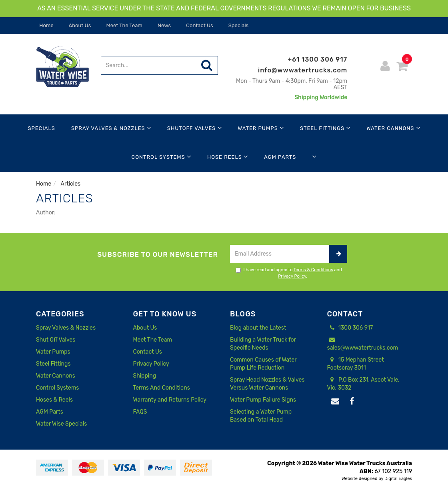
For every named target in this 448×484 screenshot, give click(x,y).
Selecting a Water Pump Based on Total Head (261, 416)
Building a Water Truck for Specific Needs (263, 344)
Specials (238, 25)
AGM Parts (280, 157)
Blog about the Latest (258, 328)
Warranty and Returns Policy (170, 400)
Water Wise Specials (61, 424)
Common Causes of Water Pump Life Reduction (263, 364)
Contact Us (199, 25)
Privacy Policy (292, 276)
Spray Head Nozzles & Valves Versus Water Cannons (267, 384)
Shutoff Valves (195, 128)
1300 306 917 (350, 328)
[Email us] (336, 402)
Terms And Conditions (162, 388)
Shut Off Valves (56, 340)
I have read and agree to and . (289, 273)
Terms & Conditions (313, 270)
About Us (79, 25)
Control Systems (161, 157)
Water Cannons (393, 128)
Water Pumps (261, 128)
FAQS (140, 412)
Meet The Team (124, 25)
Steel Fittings (325, 128)
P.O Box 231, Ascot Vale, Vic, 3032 (363, 384)
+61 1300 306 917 (317, 59)
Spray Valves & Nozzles (111, 128)
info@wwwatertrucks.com (303, 70)
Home (46, 25)
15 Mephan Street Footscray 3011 (356, 364)
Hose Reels (228, 157)
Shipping (145, 376)
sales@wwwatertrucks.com (363, 344)
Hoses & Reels (54, 400)
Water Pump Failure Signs (263, 400)
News (164, 25)
